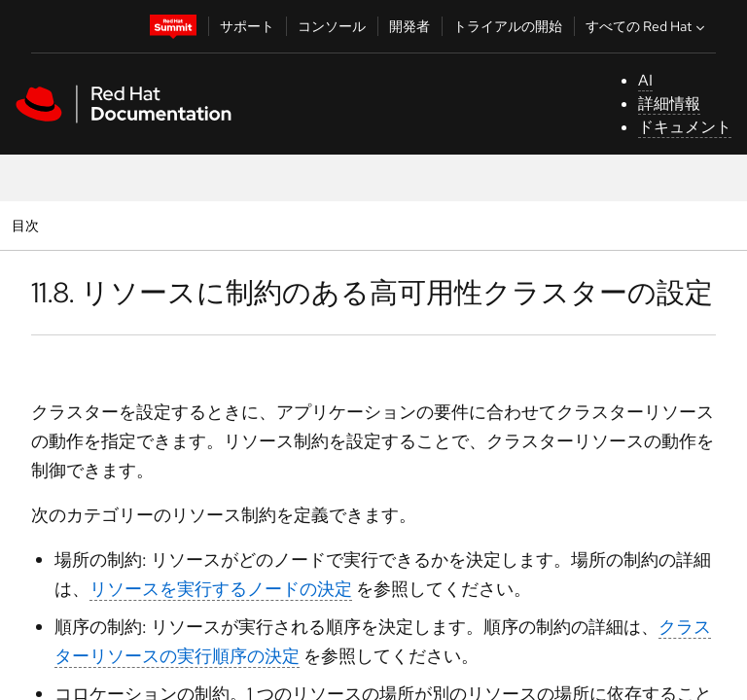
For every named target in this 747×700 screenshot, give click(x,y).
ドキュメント (685, 127)
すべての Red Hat (647, 26)
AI (645, 80)
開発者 (409, 26)
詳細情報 (669, 104)
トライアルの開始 (508, 26)
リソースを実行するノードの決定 (221, 589)
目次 (28, 225)
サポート (247, 26)
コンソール (332, 26)
